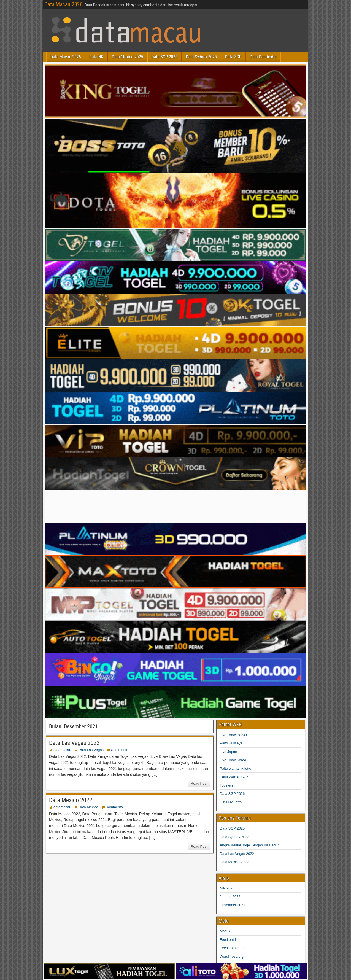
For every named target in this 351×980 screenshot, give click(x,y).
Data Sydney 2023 (235, 837)
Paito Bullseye (231, 743)
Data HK (96, 57)
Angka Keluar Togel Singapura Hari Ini (250, 845)
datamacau (62, 750)
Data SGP (233, 57)
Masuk (225, 931)
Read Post (199, 783)
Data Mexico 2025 (128, 57)
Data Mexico (88, 807)
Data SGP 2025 (165, 57)
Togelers (227, 785)
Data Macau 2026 (63, 4)
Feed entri (228, 940)
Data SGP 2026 (232, 794)
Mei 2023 (227, 888)
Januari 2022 (230, 897)
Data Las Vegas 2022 (74, 743)
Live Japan (229, 752)
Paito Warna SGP (234, 777)
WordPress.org (232, 956)
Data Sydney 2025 (201, 57)
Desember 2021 (233, 905)
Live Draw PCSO (233, 735)
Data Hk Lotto (231, 802)
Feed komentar (232, 948)
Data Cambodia (263, 57)
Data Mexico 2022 (71, 800)
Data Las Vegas (91, 750)
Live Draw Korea (233, 760)
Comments (119, 750)
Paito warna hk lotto (236, 768)
